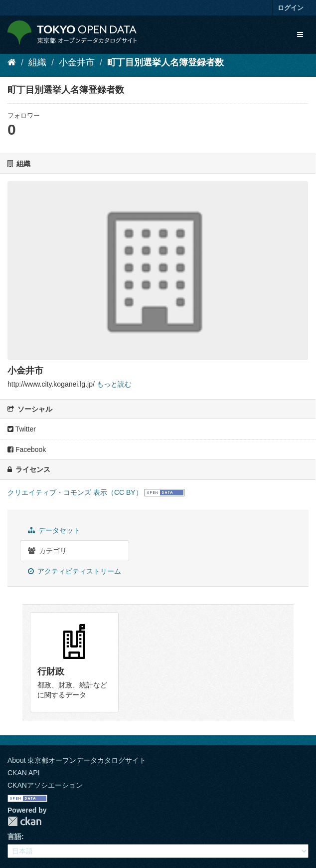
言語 (14, 837)
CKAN (24, 821)
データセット (54, 530)
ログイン (291, 8)
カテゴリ (47, 551)
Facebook (27, 449)
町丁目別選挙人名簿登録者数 (165, 62)
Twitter (22, 429)
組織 (37, 62)
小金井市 (77, 62)
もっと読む (114, 384)
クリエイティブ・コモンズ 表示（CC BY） (75, 492)
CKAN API (24, 773)
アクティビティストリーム (75, 571)
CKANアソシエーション (45, 785)
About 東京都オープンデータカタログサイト (77, 760)
